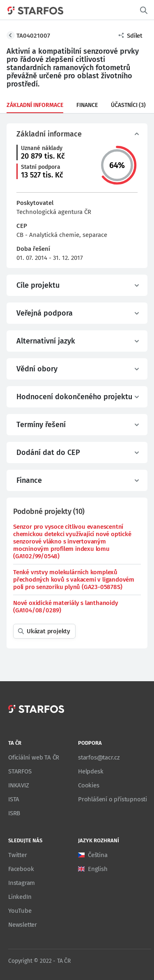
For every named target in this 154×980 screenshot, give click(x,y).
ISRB (14, 813)
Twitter (18, 855)
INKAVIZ (19, 785)
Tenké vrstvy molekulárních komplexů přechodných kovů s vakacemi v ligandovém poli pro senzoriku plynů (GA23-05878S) (74, 580)
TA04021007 (33, 36)
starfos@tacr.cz (99, 757)
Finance (87, 105)
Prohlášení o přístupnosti (113, 799)
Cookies (89, 785)
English (98, 869)
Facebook (21, 869)
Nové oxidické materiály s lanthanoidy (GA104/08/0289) (66, 607)
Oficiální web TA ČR (34, 757)
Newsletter (23, 925)
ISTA (14, 799)
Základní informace (35, 105)
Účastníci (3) (128, 105)
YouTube (20, 911)
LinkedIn (20, 897)
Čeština (98, 855)
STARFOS (20, 771)
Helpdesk (91, 771)
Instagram (22, 883)
